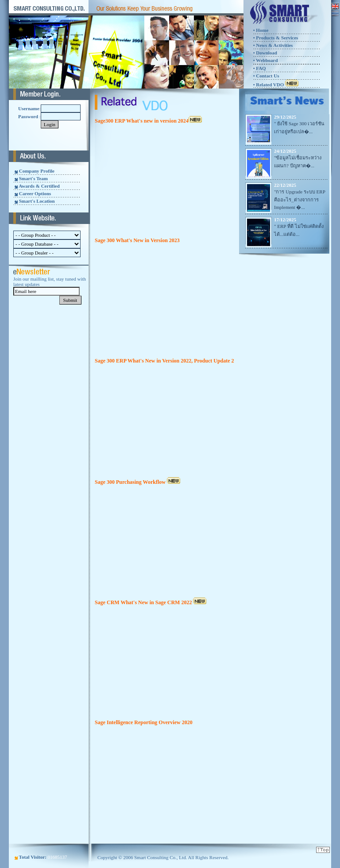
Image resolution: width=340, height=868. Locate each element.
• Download (265, 53)
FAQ (261, 68)
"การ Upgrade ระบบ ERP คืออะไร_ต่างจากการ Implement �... (299, 199)
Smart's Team (33, 178)
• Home (261, 30)
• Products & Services (276, 38)
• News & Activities (273, 45)
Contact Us (267, 76)
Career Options (35, 193)
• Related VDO (276, 85)
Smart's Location (37, 201)
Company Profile (37, 171)
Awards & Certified (39, 186)
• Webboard (266, 60)
